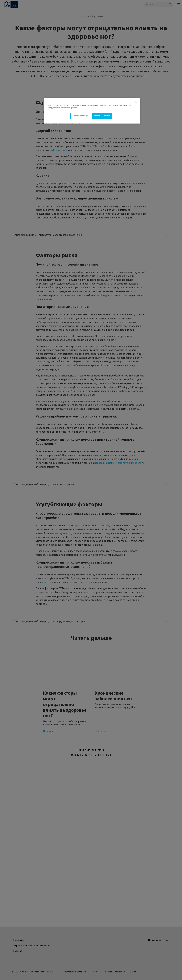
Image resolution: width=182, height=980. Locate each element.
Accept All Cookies (102, 116)
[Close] (136, 102)
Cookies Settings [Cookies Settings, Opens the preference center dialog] (80, 116)
